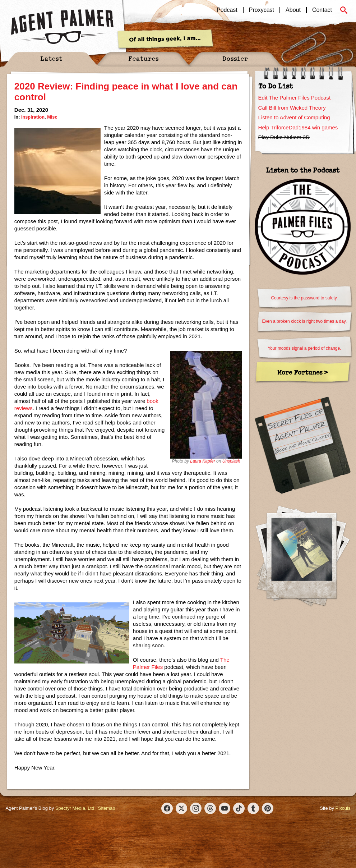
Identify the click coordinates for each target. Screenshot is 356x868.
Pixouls (343, 808)
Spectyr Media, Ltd (75, 808)
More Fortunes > (303, 372)
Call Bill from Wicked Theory (292, 108)
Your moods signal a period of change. (304, 348)
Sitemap (107, 808)
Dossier (235, 58)
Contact (322, 10)
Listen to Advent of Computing (294, 117)
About (293, 10)
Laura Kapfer (202, 461)
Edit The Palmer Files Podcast (294, 98)
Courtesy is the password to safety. (304, 298)
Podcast (227, 10)
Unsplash (231, 461)
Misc (52, 117)
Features (144, 58)
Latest (51, 58)
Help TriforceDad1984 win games (298, 127)
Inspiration (33, 117)
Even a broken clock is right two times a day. (304, 321)
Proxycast (262, 10)
